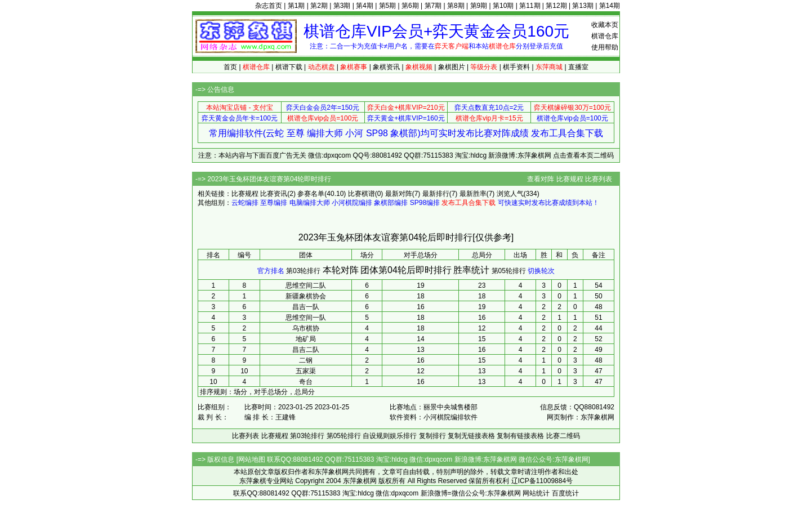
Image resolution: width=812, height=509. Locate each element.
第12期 (556, 6)
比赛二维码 (563, 436)
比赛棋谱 (362, 194)
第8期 (456, 6)
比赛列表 (599, 179)
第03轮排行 (303, 271)
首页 (230, 67)
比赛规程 (570, 179)
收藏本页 (605, 25)
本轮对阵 (341, 270)
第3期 (342, 6)
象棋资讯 (386, 67)
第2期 (319, 6)
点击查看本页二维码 (583, 155)
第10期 (503, 6)
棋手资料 (516, 67)
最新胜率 (473, 194)
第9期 (479, 6)
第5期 (388, 6)
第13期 (583, 6)
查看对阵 (541, 179)
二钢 (306, 360)
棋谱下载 (289, 67)
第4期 (365, 6)
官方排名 (271, 271)
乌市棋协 (306, 328)
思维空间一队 (306, 318)
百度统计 (565, 493)
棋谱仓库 (605, 36)
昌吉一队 (306, 307)
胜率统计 (471, 270)
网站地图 (252, 459)
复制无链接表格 (471, 436)
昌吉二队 (306, 350)
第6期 (410, 6)
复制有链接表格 (520, 436)
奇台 (306, 382)
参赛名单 (311, 194)
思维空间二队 (306, 285)
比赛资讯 (274, 194)
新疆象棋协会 (306, 296)
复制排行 (432, 436)
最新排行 (436, 194)
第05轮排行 (509, 271)
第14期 (610, 6)
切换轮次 (541, 271)
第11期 (530, 6)
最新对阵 (399, 194)
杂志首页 (269, 6)
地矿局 (306, 339)
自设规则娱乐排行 (390, 436)
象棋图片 (452, 67)
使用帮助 (605, 47)
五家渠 (306, 371)
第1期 (296, 6)
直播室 (578, 67)
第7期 (433, 6)
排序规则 (213, 392)
